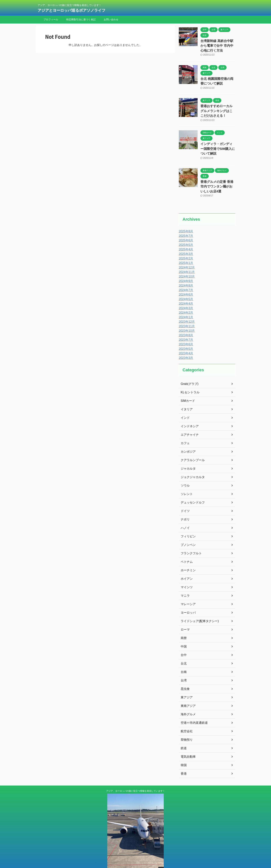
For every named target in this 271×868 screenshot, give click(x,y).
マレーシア (187, 592)
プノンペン (187, 533)
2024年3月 (185, 296)
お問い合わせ (111, 19)
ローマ (185, 617)
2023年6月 (185, 332)
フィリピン (187, 524)
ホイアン (186, 567)
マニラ (185, 583)
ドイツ (185, 499)
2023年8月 (185, 323)
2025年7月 (185, 224)
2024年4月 (185, 291)
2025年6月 (185, 228)
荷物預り (186, 728)
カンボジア (187, 439)
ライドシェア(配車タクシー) (197, 609)
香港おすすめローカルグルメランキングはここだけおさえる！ (218, 107)
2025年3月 (185, 242)
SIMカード (187, 389)
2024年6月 (185, 282)
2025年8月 (185, 219)
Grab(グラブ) (188, 372)
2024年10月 (186, 264)
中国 (183, 634)
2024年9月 (185, 269)
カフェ (185, 431)
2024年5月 (185, 287)
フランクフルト (190, 541)
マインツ (186, 575)
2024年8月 (185, 273)
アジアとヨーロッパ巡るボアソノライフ (73, 10)
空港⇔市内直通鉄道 (193, 711)
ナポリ (185, 507)
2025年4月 (185, 237)
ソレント (186, 482)
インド (185, 406)
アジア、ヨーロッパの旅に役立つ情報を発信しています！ (135, 779)
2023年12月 (186, 310)
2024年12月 (186, 255)
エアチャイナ (189, 423)
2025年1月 (185, 251)
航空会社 (186, 719)
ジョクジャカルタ (191, 465)
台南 (183, 660)
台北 (183, 651)
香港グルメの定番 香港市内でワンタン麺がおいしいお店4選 (218, 175)
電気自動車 (187, 744)
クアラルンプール (191, 448)
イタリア (186, 397)
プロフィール (51, 19)
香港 (183, 761)
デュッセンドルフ (191, 490)
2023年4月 (185, 341)
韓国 (183, 753)
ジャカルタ (187, 456)
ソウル (185, 473)
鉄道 (183, 736)
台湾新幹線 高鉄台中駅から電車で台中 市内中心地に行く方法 (217, 45)
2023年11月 (186, 314)
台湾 (183, 668)
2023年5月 (185, 337)
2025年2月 (185, 246)
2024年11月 (186, 260)
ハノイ (185, 516)
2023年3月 (185, 346)
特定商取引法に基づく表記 (81, 19)
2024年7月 (185, 278)
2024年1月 (185, 305)
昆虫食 (185, 677)
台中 (183, 643)
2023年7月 (185, 328)
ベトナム (186, 550)
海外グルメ (187, 702)
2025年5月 (185, 233)
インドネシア (189, 414)
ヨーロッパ (187, 600)
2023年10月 (186, 319)
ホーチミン (187, 558)
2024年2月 (185, 301)
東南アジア (187, 694)
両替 (183, 626)
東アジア (186, 685)
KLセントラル (189, 380)
